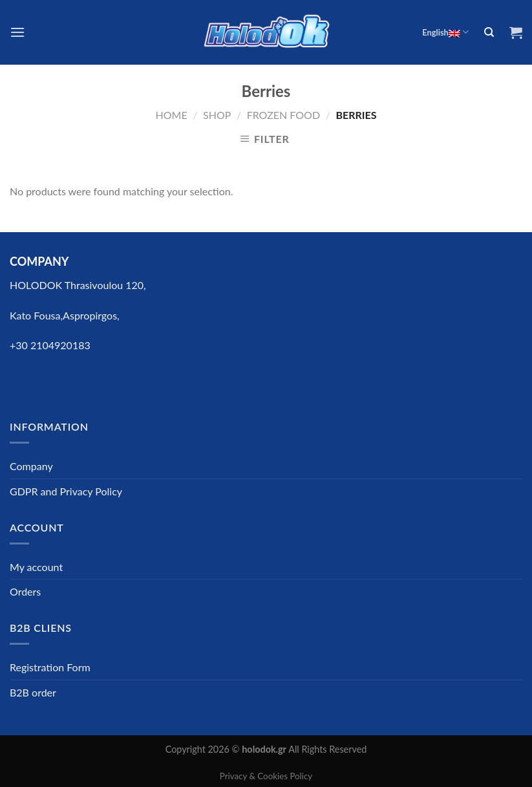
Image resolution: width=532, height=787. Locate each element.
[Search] (489, 33)
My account (36, 567)
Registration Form (50, 667)
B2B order (33, 692)
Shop (217, 115)
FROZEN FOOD (283, 115)
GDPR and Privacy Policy (66, 491)
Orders (25, 591)
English (445, 32)
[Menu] (17, 32)
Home (172, 115)
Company (31, 466)
